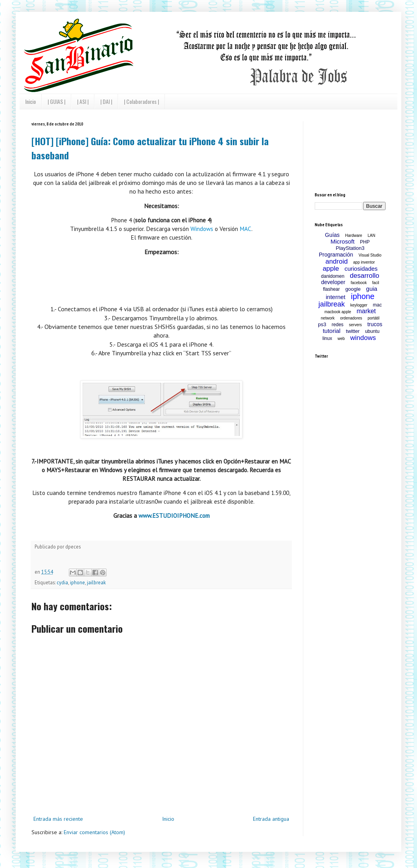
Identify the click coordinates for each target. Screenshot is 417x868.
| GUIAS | (56, 101)
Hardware (353, 235)
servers (355, 325)
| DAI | (106, 101)
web (341, 339)
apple (331, 269)
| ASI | (83, 101)
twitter (353, 331)
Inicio (30, 101)
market (366, 311)
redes (338, 325)
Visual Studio (370, 255)
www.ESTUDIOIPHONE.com (174, 515)
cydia (62, 582)
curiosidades (361, 269)
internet (336, 297)
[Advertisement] (350, 151)
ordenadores (351, 318)
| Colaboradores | (141, 101)
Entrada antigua (271, 819)
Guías (332, 235)
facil (376, 283)
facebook (359, 283)
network (328, 318)
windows (363, 338)
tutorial (331, 331)
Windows (202, 229)
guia (372, 289)
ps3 (322, 324)
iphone (77, 582)
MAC (245, 229)
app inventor (364, 262)
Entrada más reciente (58, 819)
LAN (372, 235)
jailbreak (96, 582)
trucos (375, 324)
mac (377, 305)
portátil (373, 318)
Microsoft (342, 241)
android (337, 261)
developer (333, 282)
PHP (365, 242)
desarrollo (364, 276)
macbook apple (338, 312)
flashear (331, 289)
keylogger (359, 305)
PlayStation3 (350, 248)
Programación (336, 255)
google (353, 289)
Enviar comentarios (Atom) (94, 832)
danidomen (333, 276)
